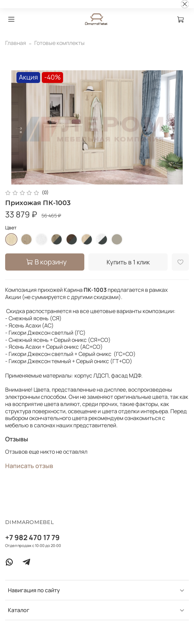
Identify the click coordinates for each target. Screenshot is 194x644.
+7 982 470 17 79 (32, 537)
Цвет (11, 228)
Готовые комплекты (59, 43)
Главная (16, 43)
